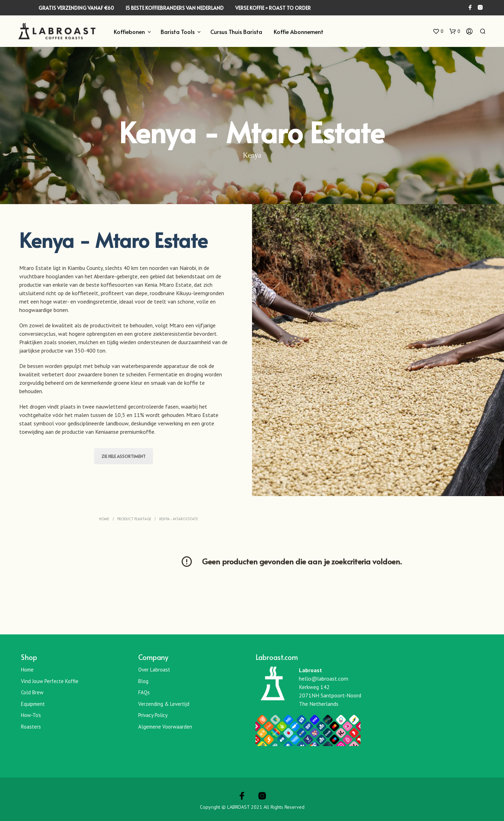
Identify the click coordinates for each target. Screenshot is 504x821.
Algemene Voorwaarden (165, 727)
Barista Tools (178, 32)
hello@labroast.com (324, 679)
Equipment (33, 704)
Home (104, 519)
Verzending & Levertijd (164, 704)
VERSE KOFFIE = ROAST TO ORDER (273, 8)
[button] (438, 32)
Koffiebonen (129, 32)
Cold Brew (32, 692)
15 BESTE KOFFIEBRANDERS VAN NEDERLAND (174, 8)
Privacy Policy (153, 715)
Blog (143, 681)
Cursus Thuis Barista (236, 32)
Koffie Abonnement (299, 32)
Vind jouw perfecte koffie (50, 681)
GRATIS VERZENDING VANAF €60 (76, 8)
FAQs (144, 692)
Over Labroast (154, 670)
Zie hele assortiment (124, 456)
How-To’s (31, 715)
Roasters (31, 727)
